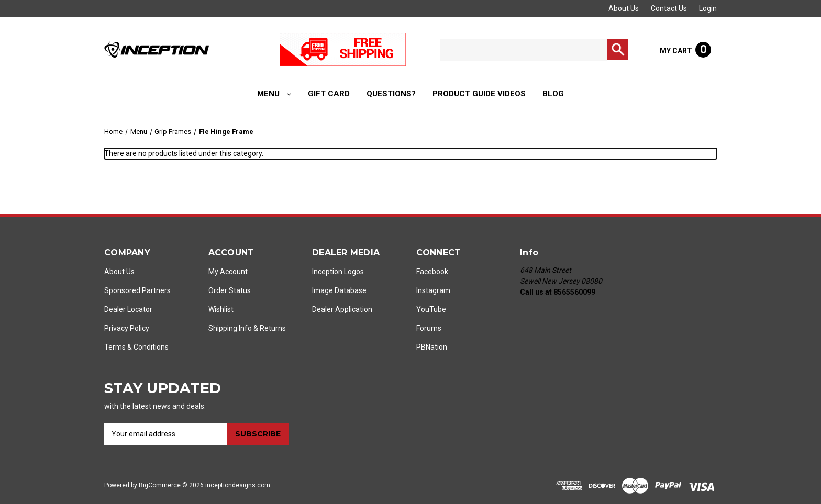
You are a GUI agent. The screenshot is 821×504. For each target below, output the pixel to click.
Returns (273, 328)
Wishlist (221, 309)
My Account (228, 272)
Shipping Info (230, 328)
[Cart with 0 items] (685, 50)
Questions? (391, 94)
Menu (274, 94)
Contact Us (669, 8)
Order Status (230, 290)
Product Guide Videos (479, 94)
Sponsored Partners (137, 290)
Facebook (432, 272)
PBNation (432, 347)
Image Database (339, 290)
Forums (429, 328)
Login (708, 8)
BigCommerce (160, 485)
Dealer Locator (128, 309)
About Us (624, 8)
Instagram (433, 290)
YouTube (431, 309)
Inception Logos (338, 272)
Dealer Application (342, 309)
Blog (553, 94)
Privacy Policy (127, 328)
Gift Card (329, 94)
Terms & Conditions (136, 347)
